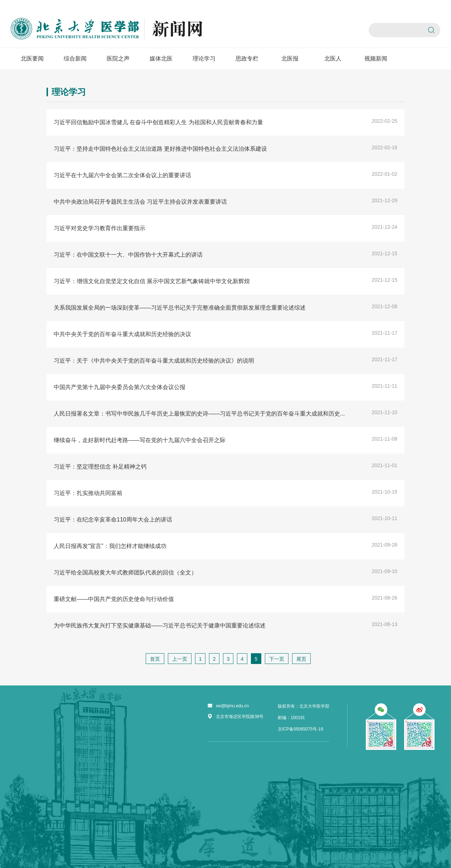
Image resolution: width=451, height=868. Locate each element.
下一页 (277, 659)
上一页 (180, 659)
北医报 (290, 59)
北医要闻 (32, 59)
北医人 (333, 59)
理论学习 (204, 59)
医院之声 (118, 59)
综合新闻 (75, 59)
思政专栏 (247, 59)
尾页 (301, 659)
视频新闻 (376, 59)
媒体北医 (161, 59)
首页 (155, 659)
